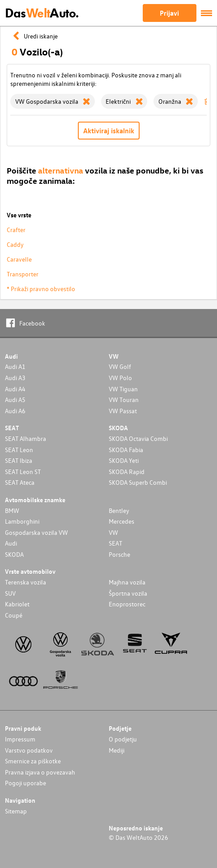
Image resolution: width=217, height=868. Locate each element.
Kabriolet (17, 604)
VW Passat (123, 411)
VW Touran (124, 400)
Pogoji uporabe (26, 783)
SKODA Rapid (127, 472)
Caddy (15, 244)
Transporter (23, 274)
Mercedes (121, 521)
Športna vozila (128, 593)
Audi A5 (15, 400)
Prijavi (169, 13)
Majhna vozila (127, 582)
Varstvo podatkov (29, 750)
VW (113, 532)
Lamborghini (22, 521)
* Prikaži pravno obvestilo (41, 289)
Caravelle (19, 259)
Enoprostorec (127, 604)
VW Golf (120, 366)
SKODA (14, 554)
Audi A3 (15, 378)
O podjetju (123, 739)
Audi (11, 543)
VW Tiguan (123, 389)
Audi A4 (15, 389)
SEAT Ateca (20, 482)
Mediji (117, 750)
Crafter (16, 230)
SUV (10, 593)
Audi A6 (15, 411)
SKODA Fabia (126, 450)
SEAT (115, 543)
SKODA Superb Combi (138, 482)
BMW (12, 510)
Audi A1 (15, 366)
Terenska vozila (26, 582)
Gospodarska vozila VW (36, 532)
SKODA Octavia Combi (138, 438)
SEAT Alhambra (26, 438)
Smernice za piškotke (33, 761)
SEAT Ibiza (19, 460)
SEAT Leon (19, 450)
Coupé (14, 615)
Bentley (119, 510)
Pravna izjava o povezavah (40, 772)
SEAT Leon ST (23, 472)
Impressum (20, 739)
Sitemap (16, 811)
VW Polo (120, 378)
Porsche (119, 554)
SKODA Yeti (124, 460)
